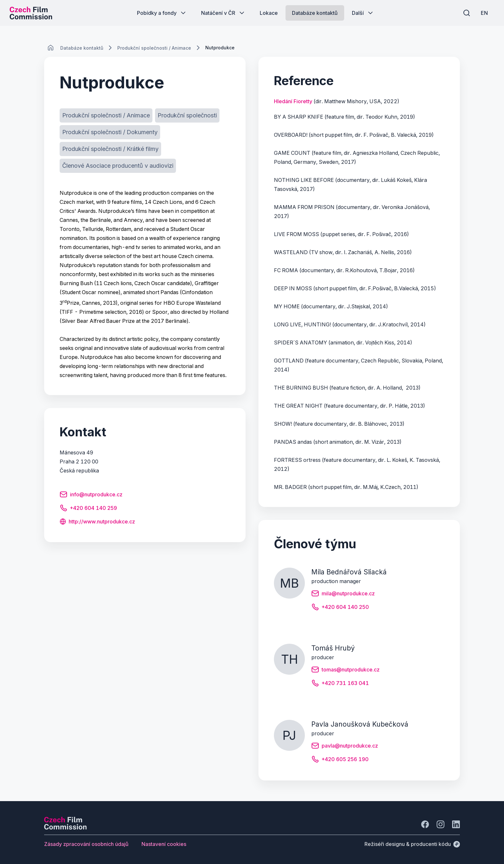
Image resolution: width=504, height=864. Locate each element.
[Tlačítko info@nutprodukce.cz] (91, 495)
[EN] (484, 13)
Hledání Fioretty (293, 101)
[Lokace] (82, 48)
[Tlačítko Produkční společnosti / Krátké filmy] (110, 149)
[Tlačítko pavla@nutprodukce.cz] (345, 747)
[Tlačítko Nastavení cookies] (164, 844)
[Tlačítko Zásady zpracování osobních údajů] (86, 844)
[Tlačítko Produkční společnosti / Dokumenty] (110, 132)
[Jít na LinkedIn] (456, 824)
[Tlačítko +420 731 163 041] (340, 684)
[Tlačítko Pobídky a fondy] (162, 13)
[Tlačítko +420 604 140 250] (340, 608)
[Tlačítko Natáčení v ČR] (223, 13)
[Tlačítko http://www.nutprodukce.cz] (97, 522)
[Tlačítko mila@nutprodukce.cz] (343, 594)
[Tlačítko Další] (363, 13)
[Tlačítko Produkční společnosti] (187, 115)
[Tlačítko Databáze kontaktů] (315, 13)
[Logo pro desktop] (31, 13)
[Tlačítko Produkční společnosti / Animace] (106, 115)
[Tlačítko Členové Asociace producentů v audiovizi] (118, 166)
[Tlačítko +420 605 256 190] (340, 760)
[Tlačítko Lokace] (269, 13)
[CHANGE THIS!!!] (51, 48)
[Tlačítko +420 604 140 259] (88, 509)
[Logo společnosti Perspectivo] (65, 828)
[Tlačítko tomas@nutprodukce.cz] (345, 670)
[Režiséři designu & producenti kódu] (412, 844)
